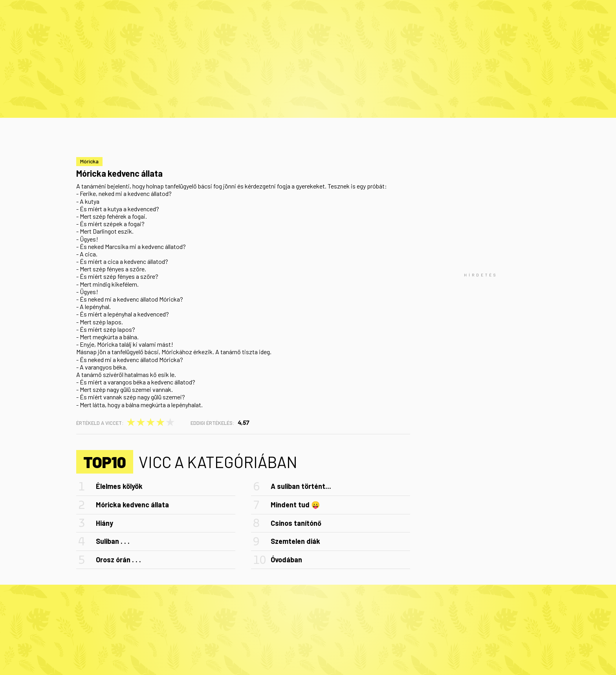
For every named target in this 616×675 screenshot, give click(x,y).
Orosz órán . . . (118, 560)
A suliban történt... (301, 486)
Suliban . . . (113, 541)
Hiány (104, 523)
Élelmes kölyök (119, 486)
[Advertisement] (481, 275)
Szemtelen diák (295, 541)
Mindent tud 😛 (295, 505)
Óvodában (286, 560)
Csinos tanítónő (296, 523)
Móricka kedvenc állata (132, 505)
